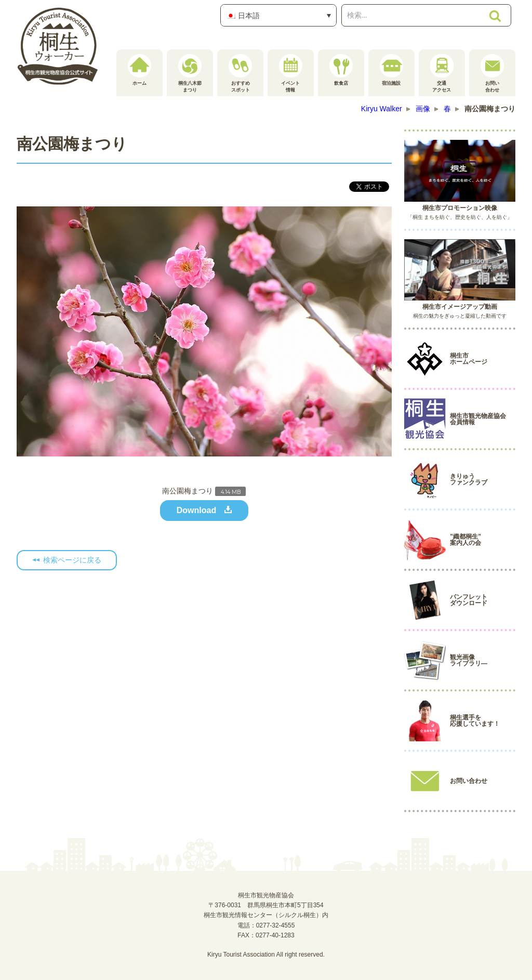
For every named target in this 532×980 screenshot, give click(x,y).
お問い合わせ (492, 73)
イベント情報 (291, 73)
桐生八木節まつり (190, 73)
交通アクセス (442, 73)
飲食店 (341, 70)
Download (196, 510)
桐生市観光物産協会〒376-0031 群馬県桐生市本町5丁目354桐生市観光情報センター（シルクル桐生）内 (266, 905)
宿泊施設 (391, 70)
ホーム (139, 70)
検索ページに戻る (72, 560)
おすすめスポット (240, 73)
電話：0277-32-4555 (266, 925)
